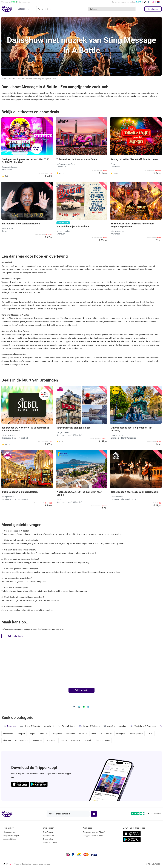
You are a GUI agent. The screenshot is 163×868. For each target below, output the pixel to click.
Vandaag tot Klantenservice (16, 2)
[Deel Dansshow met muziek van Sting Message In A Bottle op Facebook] (74, 707)
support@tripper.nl (11, 839)
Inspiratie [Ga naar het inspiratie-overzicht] (12, 79)
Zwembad (44, 734)
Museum (83, 734)
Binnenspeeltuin (137, 734)
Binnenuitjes (8, 734)
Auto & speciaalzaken (115, 726)
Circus (94, 734)
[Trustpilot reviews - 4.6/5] (146, 814)
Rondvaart (51, 741)
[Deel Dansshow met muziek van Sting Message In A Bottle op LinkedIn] (88, 707)
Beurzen (64, 741)
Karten (151, 734)
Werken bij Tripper (50, 843)
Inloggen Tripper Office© (93, 836)
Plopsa (33, 734)
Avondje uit (49, 726)
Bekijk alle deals (17, 636)
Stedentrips (38, 741)
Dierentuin (71, 734)
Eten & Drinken (67, 726)
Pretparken (58, 734)
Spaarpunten (48, 836)
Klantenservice (9, 832)
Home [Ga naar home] (4, 79)
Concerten (76, 741)
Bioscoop (7, 741)
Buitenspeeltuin (22, 741)
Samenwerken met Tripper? (94, 832)
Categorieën (23, 9)
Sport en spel (107, 734)
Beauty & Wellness (89, 726)
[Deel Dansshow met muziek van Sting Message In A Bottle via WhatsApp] (84, 707)
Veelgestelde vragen (11, 836)
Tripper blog (48, 839)
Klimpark (21, 734)
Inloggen (153, 9)
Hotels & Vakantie (30, 726)
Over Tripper (48, 832)
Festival (88, 741)
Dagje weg (10, 726)
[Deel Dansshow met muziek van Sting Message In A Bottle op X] (79, 707)
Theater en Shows (103, 741)
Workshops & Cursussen (143, 726)
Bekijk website (81, 690)
